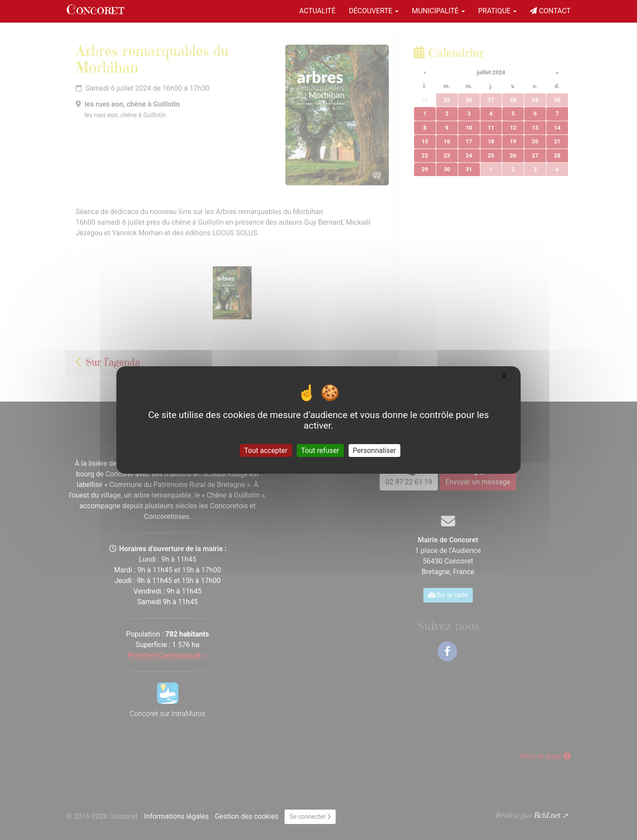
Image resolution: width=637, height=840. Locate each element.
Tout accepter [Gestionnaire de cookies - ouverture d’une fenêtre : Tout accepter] (266, 451)
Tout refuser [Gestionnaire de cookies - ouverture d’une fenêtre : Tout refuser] (320, 451)
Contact (550, 11)
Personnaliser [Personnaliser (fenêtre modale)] (375, 451)
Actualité (317, 11)
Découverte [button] (374, 11)
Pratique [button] (498, 11)
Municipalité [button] (438, 11)
